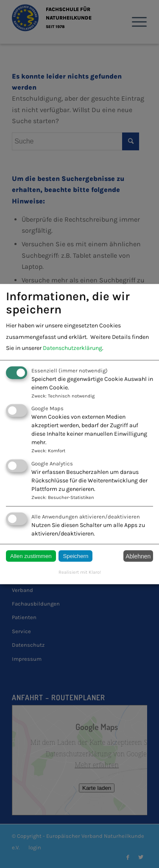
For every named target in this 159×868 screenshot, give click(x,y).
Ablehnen (138, 556)
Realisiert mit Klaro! (80, 572)
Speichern (75, 556)
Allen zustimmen (31, 556)
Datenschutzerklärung (73, 348)
